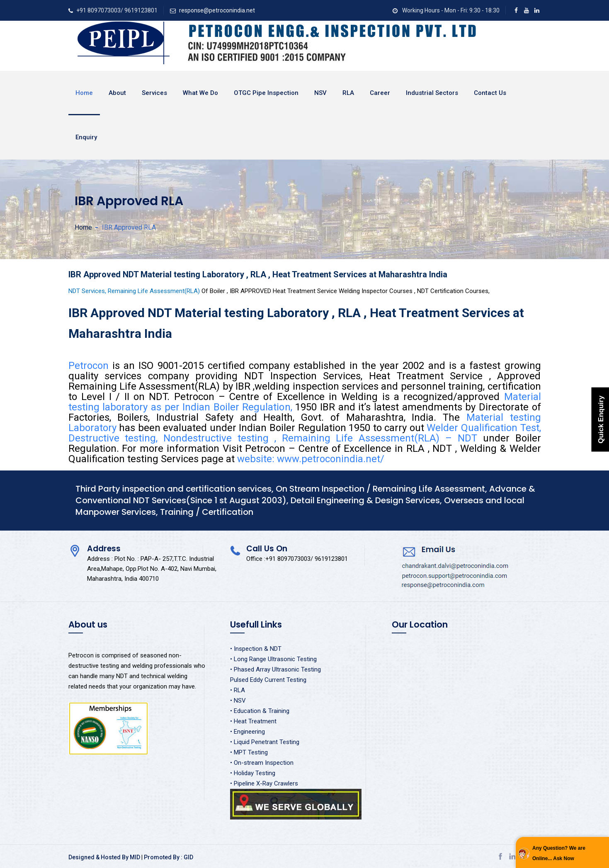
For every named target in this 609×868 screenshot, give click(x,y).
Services (154, 93)
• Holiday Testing (253, 773)
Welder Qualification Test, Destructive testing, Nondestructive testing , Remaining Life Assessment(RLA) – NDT (305, 433)
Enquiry (86, 137)
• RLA (238, 690)
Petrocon (90, 366)
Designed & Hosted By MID (104, 857)
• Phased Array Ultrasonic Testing (275, 669)
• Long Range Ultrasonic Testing (273, 659)
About (117, 93)
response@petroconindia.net (217, 10)
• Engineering (247, 732)
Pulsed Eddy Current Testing (268, 680)
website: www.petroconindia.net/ (311, 459)
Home (84, 93)
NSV (320, 93)
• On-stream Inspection (262, 763)
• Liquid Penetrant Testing (265, 742)
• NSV (238, 701)
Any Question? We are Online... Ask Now (559, 853)
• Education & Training (260, 711)
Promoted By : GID (169, 857)
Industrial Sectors (432, 93)
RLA (348, 93)
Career (380, 93)
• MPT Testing (249, 752)
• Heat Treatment (253, 721)
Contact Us (490, 93)
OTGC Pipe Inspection (266, 93)
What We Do (200, 93)
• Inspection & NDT (256, 649)
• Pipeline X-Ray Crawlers (264, 783)
